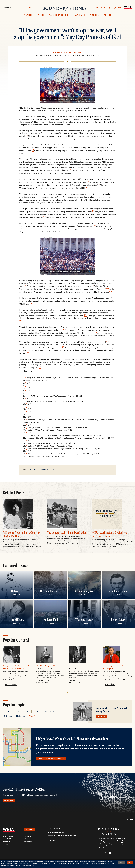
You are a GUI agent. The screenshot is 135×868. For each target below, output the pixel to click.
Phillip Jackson (11, 685)
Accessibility (27, 844)
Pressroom (6, 844)
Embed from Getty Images (46, 67)
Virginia (94, 15)
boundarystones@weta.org (57, 835)
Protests (45, 470)
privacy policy (34, 865)
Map (49, 840)
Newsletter (27, 838)
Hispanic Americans (51, 591)
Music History (17, 620)
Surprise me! (103, 717)
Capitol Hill (35, 470)
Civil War (38, 712)
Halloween (17, 591)
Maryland (79, 15)
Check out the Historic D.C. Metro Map (54, 760)
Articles (29, 15)
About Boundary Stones (106, 850)
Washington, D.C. (59, 15)
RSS (25, 841)
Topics (107, 15)
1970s (52, 470)
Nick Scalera (110, 685)
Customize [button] (122, 863)
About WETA (7, 841)
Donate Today (10, 802)
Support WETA (8, 838)
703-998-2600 (53, 842)
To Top (130, 822)
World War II (50, 712)
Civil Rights (8, 716)
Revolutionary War (84, 591)
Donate (101, 8)
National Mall (51, 620)
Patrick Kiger (43, 682)
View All (33, 716)
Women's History (84, 620)
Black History (118, 620)
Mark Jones (76, 682)
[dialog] (67, 864)
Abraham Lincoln (118, 591)
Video (42, 15)
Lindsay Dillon (45, 56)
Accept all (130, 863)
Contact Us (7, 846)
